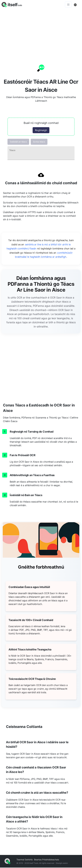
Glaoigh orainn (62, 864)
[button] (41, 127)
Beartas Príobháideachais (47, 860)
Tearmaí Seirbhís (25, 860)
